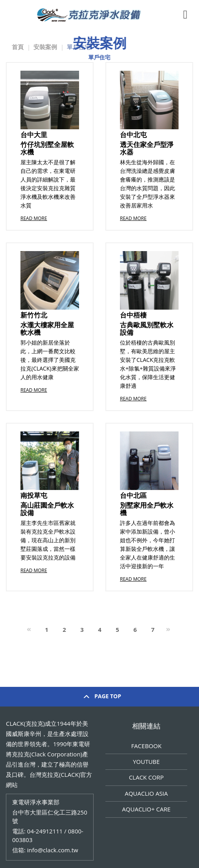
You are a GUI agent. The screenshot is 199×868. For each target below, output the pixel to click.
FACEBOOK (146, 746)
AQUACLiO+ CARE (146, 809)
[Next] (168, 630)
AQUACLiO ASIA (146, 793)
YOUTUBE (146, 762)
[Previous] (29, 630)
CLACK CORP (146, 777)
